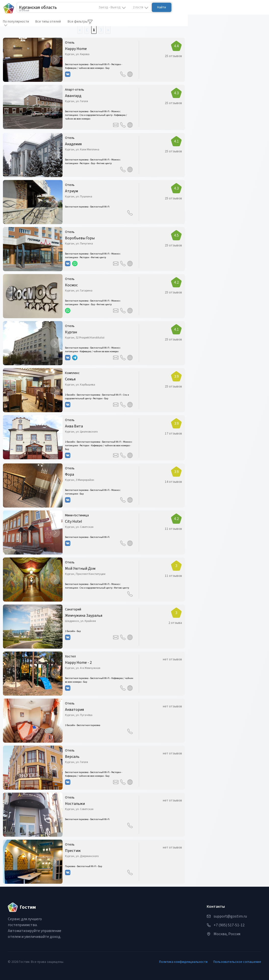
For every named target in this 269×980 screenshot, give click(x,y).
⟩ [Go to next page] (101, 30)
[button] (33, 60)
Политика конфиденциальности (183, 962)
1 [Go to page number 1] (94, 30)
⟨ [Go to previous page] (87, 30)
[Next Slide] (55, 60)
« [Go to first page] (80, 30)
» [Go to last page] (108, 30)
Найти (162, 7)
